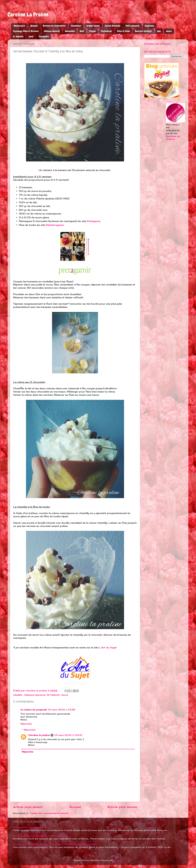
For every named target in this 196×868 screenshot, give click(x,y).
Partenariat (106, 31)
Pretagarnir (94, 221)
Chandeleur (76, 26)
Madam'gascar (55, 225)
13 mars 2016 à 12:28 (61, 710)
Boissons (34, 26)
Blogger (118, 860)
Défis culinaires (133, 26)
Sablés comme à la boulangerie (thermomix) (39, 836)
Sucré (31, 37)
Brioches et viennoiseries (54, 26)
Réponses (30, 730)
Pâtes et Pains (123, 31)
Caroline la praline (39, 735)
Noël (82, 31)
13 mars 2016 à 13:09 (68, 735)
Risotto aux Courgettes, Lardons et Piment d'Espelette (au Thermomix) (55, 844)
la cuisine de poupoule (34, 710)
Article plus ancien (122, 807)
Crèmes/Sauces (93, 26)
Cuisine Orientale (113, 26)
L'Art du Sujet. (108, 648)
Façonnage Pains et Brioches (26, 31)
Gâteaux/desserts (52, 31)
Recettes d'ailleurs (143, 31)
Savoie (169, 31)
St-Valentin (18, 37)
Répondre (26, 724)
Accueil (75, 807)
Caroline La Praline (28, 15)
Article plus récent (28, 807)
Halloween (70, 31)
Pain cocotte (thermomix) (28, 827)
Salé (159, 31)
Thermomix (44, 37)
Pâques (93, 31)
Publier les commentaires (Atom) (49, 813)
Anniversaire (19, 26)
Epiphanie (149, 26)
